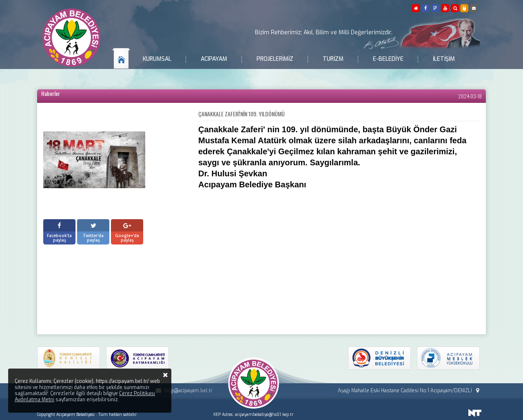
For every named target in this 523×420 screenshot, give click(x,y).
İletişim (444, 59)
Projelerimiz (275, 59)
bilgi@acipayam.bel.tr (183, 391)
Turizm (333, 59)
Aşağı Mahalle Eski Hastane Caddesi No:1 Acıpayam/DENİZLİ (409, 391)
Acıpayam (214, 59)
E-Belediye (388, 59)
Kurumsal (157, 59)
